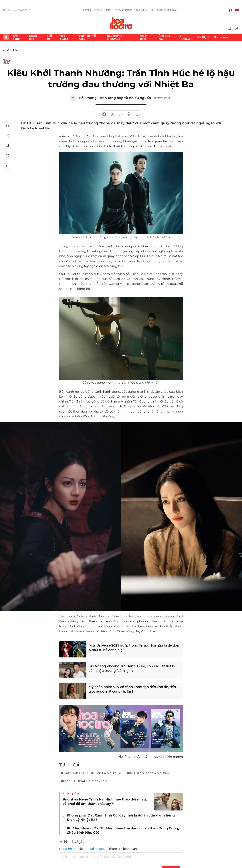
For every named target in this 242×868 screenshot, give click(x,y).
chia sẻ (104, 114)
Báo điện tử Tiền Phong (121, 23)
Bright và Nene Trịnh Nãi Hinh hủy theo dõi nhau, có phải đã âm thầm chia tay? (105, 801)
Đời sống (16, 37)
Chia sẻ (7, 135)
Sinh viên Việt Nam (165, 10)
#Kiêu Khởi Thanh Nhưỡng (148, 773)
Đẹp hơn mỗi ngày (87, 37)
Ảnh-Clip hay (164, 37)
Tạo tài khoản (94, 849)
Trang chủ (6, 37)
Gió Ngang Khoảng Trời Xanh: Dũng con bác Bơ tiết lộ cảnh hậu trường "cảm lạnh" (132, 668)
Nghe (7, 125)
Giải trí (49, 37)
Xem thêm (236, 37)
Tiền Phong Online (97, 10)
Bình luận (7, 156)
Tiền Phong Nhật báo (131, 10)
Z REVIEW (185, 37)
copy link (121, 114)
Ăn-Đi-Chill (144, 37)
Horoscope (221, 37)
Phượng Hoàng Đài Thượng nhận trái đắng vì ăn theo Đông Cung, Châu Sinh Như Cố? (123, 830)
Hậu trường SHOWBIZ (115, 37)
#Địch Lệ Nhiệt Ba (106, 773)
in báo (129, 114)
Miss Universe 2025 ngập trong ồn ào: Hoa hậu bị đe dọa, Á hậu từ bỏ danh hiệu (134, 648)
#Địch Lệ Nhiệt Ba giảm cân (84, 781)
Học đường (64, 37)
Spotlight (203, 37)
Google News (6, 62)
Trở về (7, 166)
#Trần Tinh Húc (73, 773)
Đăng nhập (67, 849)
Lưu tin (7, 146)
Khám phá (33, 37)
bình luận (138, 114)
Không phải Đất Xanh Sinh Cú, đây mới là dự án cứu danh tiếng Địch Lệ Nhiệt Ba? (121, 818)
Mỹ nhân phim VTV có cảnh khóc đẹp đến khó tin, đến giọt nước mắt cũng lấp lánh (132, 689)
